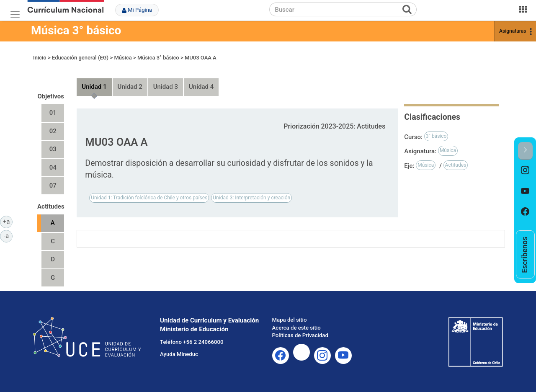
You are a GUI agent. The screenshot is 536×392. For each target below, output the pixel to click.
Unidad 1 (94, 87)
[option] (525, 170)
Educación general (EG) (80, 58)
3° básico (436, 136)
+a (8, 221)
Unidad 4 (201, 87)
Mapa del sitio (290, 320)
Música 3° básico (76, 30)
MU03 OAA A (201, 58)
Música (123, 58)
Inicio (40, 58)
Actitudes (456, 165)
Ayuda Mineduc (179, 354)
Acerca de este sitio (296, 328)
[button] (525, 151)
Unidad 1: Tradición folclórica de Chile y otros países (149, 198)
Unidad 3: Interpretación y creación (251, 198)
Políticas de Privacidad (300, 335)
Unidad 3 (166, 87)
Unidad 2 (130, 87)
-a (8, 235)
